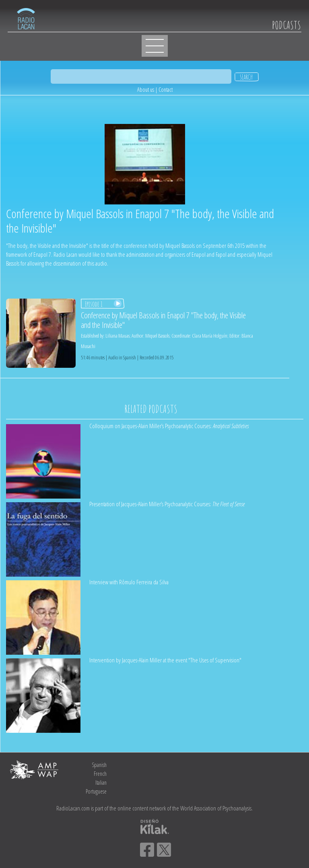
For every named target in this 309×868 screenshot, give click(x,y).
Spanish (99, 765)
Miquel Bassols (157, 336)
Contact (166, 90)
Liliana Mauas (117, 336)
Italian (101, 782)
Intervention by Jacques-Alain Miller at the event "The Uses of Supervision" (165, 660)
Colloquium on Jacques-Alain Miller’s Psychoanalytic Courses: (169, 426)
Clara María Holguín (210, 336)
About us (146, 90)
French (100, 774)
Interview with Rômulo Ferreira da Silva (129, 582)
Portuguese (96, 791)
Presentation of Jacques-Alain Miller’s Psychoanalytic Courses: (167, 504)
